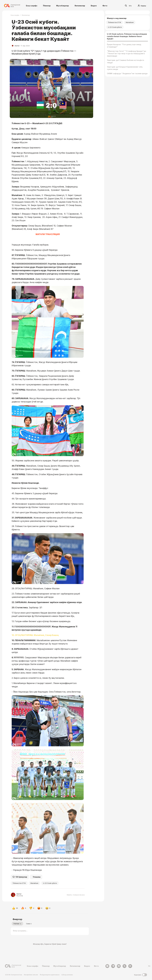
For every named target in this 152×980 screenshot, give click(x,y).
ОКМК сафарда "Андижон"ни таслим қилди (127, 73)
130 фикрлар (20, 877)
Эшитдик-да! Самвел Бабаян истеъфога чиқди (125, 61)
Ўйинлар (47, 6)
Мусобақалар (62, 6)
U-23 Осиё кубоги (50, 883)
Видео (94, 6)
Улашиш (37, 877)
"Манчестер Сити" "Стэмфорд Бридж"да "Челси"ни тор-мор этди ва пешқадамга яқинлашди (127, 53)
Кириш (142, 6)
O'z (130, 6)
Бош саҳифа (32, 6)
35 (15, 908)
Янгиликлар (80, 6)
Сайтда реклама (67, 975)
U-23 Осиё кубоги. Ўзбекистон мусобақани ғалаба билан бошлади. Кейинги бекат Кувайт (127, 36)
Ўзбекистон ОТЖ (19, 883)
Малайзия (34, 883)
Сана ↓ (29, 924)
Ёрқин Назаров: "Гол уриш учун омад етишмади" (124, 46)
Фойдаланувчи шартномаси (50, 975)
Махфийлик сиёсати (31, 975)
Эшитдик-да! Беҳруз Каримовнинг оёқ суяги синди (125, 68)
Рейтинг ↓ (17, 924)
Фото (105, 6)
